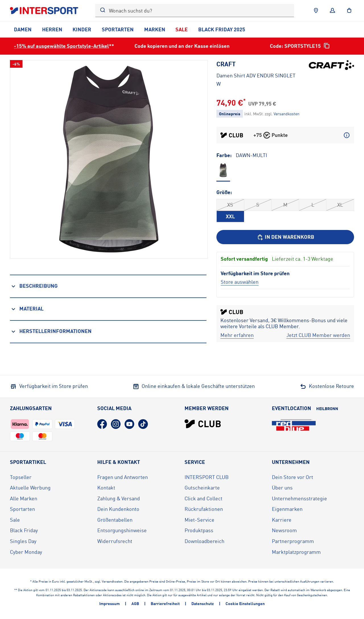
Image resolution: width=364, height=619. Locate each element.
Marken (155, 29)
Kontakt (106, 488)
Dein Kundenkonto (118, 509)
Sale (182, 29)
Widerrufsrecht (115, 541)
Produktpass (199, 530)
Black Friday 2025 (222, 29)
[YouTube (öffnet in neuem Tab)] (129, 424)
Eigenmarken (287, 509)
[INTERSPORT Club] (203, 424)
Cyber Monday (26, 552)
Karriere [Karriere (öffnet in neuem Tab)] (282, 520)
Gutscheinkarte (202, 488)
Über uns (282, 488)
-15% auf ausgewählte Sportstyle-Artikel (61, 46)
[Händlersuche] (316, 11)
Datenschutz (203, 603)
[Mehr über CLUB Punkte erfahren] (347, 135)
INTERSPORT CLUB (207, 477)
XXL (230, 216)
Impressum (109, 603)
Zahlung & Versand (119, 498)
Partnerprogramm (293, 541)
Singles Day (23, 541)
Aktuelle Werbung (30, 488)
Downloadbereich (204, 541)
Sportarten (118, 29)
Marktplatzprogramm (296, 552)
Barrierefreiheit (165, 603)
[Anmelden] (332, 11)
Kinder (82, 29)
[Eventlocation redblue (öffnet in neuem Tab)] (294, 425)
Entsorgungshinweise (122, 530)
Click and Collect (203, 498)
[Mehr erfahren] (237, 335)
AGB (135, 603)
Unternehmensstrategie (299, 498)
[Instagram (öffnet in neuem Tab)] (116, 424)
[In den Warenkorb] (285, 237)
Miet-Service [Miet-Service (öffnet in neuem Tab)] (199, 520)
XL (340, 205)
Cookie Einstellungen (245, 603)
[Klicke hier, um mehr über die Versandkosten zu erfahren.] (287, 114)
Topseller (21, 477)
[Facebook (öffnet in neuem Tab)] (102, 424)
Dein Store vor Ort (292, 477)
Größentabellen (115, 520)
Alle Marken (24, 498)
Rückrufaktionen (204, 509)
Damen (23, 29)
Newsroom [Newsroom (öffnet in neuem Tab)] (284, 530)
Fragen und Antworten (123, 477)
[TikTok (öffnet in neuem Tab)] (143, 424)
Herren (52, 29)
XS (230, 205)
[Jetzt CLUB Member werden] (318, 335)
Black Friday (24, 530)
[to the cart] (349, 11)
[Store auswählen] (240, 282)
